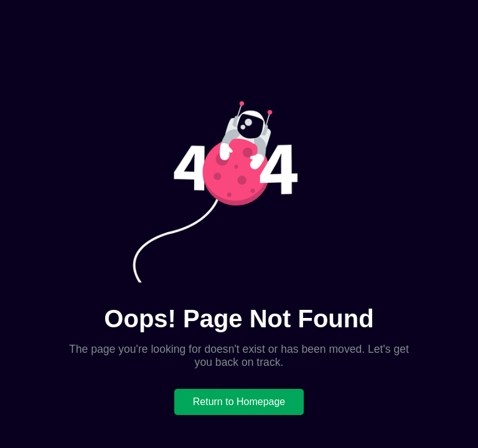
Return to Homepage (239, 402)
